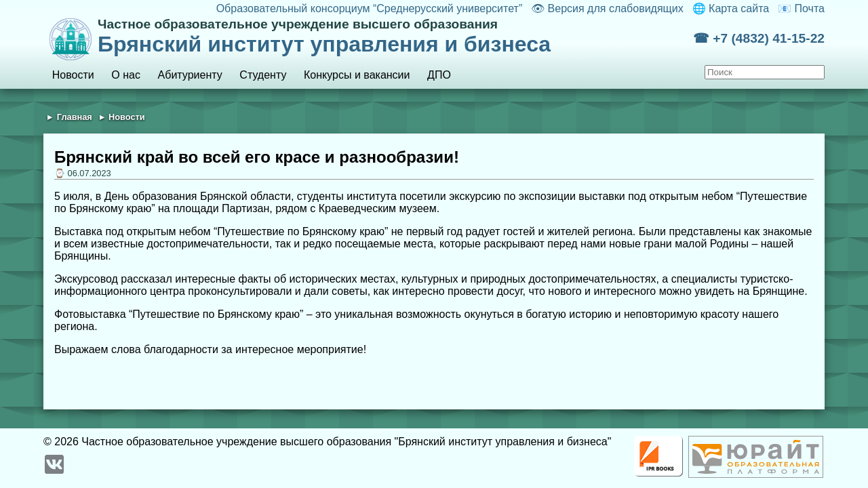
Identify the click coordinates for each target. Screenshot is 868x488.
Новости (73, 75)
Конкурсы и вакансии (357, 75)
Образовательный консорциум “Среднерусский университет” (370, 8)
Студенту (263, 75)
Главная (75, 117)
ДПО (439, 75)
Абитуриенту (190, 75)
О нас (126, 75)
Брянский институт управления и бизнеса (395, 37)
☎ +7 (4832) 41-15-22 (759, 38)
